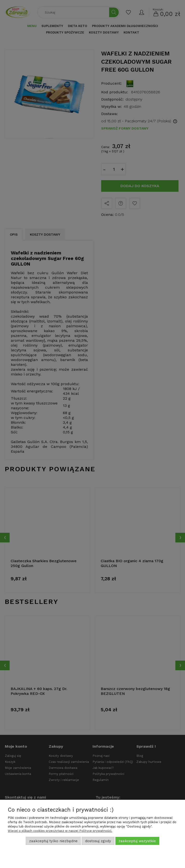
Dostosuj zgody (98, 841)
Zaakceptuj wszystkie (137, 841)
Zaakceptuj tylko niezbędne (53, 841)
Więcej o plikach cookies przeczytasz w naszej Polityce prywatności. (60, 831)
